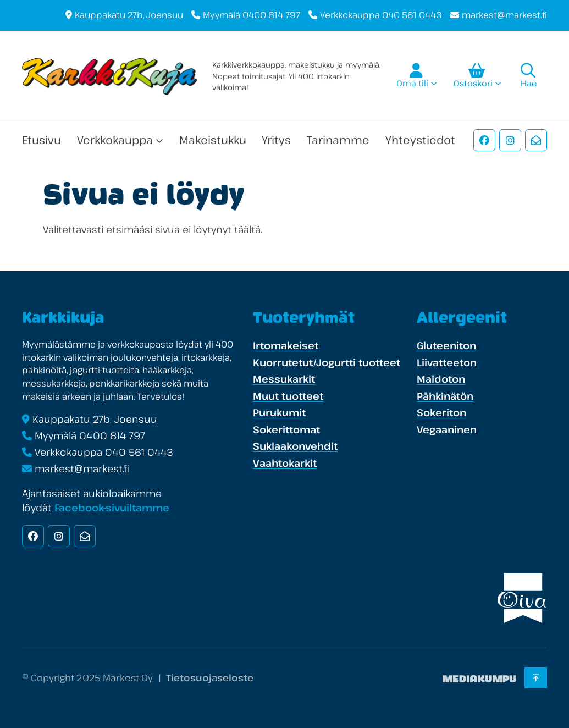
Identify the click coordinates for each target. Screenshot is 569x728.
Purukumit (279, 412)
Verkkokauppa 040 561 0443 (381, 15)
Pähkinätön (445, 396)
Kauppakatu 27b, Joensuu (129, 15)
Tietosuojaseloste (210, 678)
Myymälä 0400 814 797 (252, 15)
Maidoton (441, 379)
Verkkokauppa (115, 140)
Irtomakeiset (286, 345)
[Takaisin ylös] (536, 678)
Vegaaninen (447, 429)
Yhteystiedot (420, 140)
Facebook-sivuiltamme (112, 508)
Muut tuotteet (288, 396)
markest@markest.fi (504, 15)
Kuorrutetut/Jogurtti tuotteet (327, 362)
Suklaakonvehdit (295, 446)
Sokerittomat (286, 429)
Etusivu (42, 140)
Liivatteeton (447, 362)
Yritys (276, 140)
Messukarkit (284, 379)
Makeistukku (213, 140)
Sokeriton (441, 412)
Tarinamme (338, 140)
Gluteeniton (446, 345)
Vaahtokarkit (285, 463)
